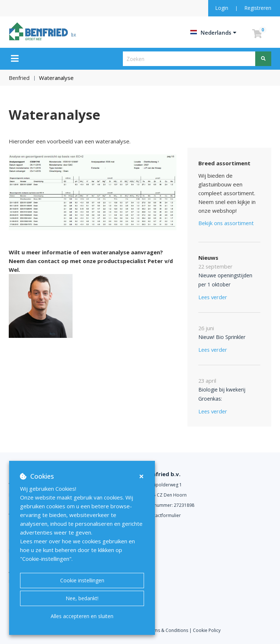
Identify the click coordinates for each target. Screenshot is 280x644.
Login (222, 8)
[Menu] (15, 58)
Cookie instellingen (82, 580)
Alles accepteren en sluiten (82, 616)
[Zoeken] (263, 59)
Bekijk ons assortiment (227, 223)
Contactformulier (163, 515)
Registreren (258, 8)
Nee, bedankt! (82, 598)
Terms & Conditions (168, 630)
